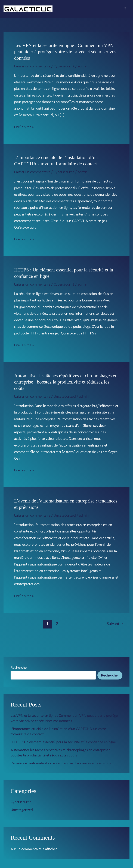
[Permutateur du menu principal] (125, 9)
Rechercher (19, 668)
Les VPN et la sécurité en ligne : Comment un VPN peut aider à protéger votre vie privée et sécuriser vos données (65, 52)
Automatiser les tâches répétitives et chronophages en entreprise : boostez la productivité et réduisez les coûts (66, 382)
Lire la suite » (24, 127)
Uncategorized (65, 396)
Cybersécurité (64, 66)
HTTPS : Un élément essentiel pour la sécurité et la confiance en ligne (63, 742)
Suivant (115, 624)
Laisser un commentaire (32, 66)
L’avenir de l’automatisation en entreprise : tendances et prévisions (61, 763)
